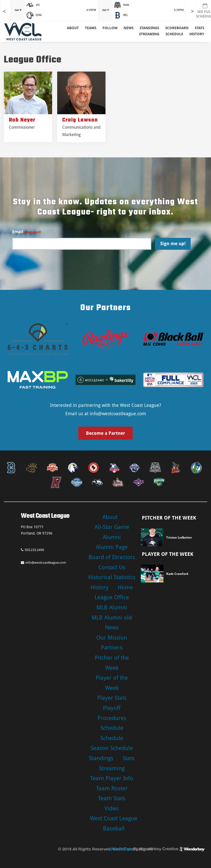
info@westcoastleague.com (118, 414)
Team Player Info (112, 778)
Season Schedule (112, 748)
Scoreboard (177, 28)
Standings (149, 28)
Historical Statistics (112, 577)
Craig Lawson (80, 120)
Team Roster (112, 788)
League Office (112, 597)
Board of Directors (112, 557)
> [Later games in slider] (192, 11)
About (73, 28)
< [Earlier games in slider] (4, 11)
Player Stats (112, 698)
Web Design (121, 849)
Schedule (112, 728)
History (197, 34)
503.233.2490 (32, 550)
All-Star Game (112, 527)
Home (125, 587)
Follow (110, 28)
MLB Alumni (112, 607)
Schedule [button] (174, 34)
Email (26, 232)
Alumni (112, 537)
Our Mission (112, 638)
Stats (129, 758)
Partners (112, 648)
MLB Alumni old (112, 618)
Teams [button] (91, 28)
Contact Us (112, 567)
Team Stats (112, 798)
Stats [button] (199, 28)
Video (112, 808)
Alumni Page (112, 547)
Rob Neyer (22, 120)
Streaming (149, 34)
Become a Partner (106, 433)
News (129, 28)
